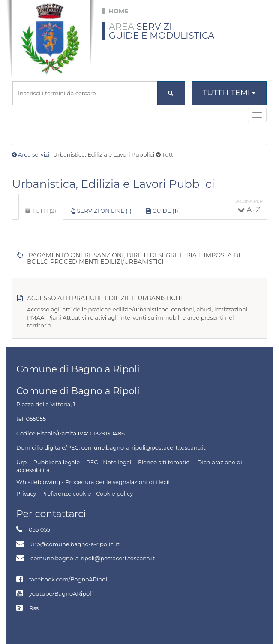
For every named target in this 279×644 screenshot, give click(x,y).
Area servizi (34, 154)
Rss (34, 608)
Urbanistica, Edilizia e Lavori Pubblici (113, 184)
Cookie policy (114, 493)
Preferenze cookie (66, 493)
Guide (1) (162, 211)
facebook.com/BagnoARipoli (69, 579)
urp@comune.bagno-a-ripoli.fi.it (75, 544)
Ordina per (249, 201)
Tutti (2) (44, 213)
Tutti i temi (229, 93)
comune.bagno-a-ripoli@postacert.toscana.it (93, 558)
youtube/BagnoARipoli (61, 593)
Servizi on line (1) (101, 211)
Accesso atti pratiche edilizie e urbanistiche (106, 298)
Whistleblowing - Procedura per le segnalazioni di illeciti (94, 482)
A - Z (253, 210)
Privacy (26, 493)
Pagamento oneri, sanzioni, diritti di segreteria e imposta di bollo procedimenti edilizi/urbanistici (134, 259)
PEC (92, 462)
